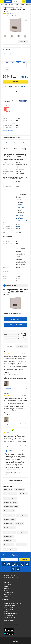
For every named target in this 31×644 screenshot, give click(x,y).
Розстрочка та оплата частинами (12, 604)
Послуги (6, 611)
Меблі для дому (20, 490)
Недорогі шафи (8, 490)
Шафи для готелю (9, 545)
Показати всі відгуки (16, 481)
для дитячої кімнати (21, 209)
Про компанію (7, 584)
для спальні (19, 206)
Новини (6, 586)
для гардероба (19, 217)
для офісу (18, 222)
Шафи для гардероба (9, 519)
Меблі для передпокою (10, 494)
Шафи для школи (22, 545)
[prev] (24, 138)
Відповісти (8, 388)
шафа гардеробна (20, 167)
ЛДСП (17, 239)
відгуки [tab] (8, 347)
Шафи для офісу (8, 536)
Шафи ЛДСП (19, 524)
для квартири (19, 201)
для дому (18, 220)
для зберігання (19, 219)
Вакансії (6, 590)
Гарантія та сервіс (8, 610)
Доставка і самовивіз (9, 606)
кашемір (18, 226)
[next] (28, 138)
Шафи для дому (22, 532)
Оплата (6, 602)
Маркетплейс (7, 594)
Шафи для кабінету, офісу (10, 502)
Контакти (6, 588)
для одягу (18, 214)
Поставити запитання (16, 325)
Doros (17, 116)
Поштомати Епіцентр (9, 617)
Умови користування (9, 623)
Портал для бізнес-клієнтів (11, 625)
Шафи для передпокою (10, 498)
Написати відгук (15, 319)
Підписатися (24, 559)
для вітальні (19, 204)
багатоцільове (19, 215)
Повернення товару (9, 608)
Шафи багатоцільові (9, 528)
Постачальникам (8, 592)
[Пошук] (24, 2)
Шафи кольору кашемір (10, 549)
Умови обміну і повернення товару (12, 133)
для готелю (24, 220)
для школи (18, 193)
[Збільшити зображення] (26, 20)
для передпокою (20, 207)
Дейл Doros (18, 60)
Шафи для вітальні (9, 515)
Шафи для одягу (8, 524)
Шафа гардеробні (22, 515)
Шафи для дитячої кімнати (11, 507)
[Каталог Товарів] (2, 2)
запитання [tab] (21, 347)
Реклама (6, 596)
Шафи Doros (23, 494)
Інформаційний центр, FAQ (11, 577)
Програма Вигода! (8, 615)
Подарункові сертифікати (10, 613)
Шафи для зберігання (10, 541)
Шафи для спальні (9, 511)
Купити (15, 81)
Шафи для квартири (9, 532)
